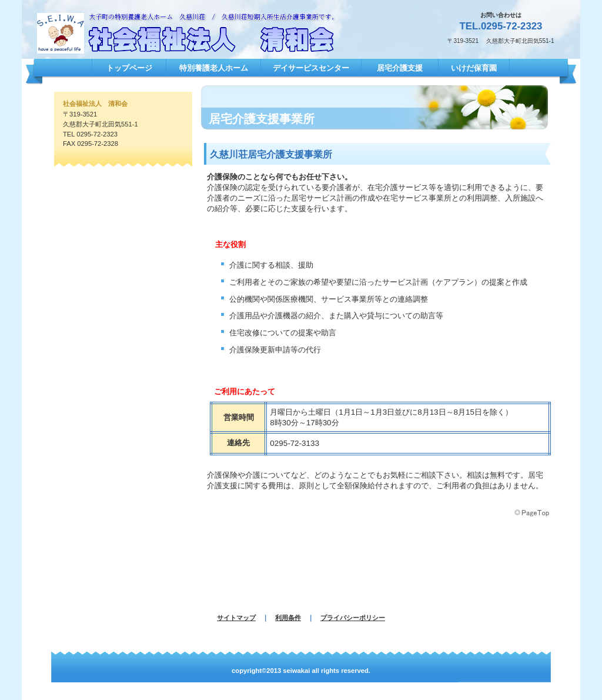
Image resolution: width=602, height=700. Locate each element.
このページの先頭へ (533, 513)
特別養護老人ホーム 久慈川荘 (198, 33)
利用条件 (288, 618)
